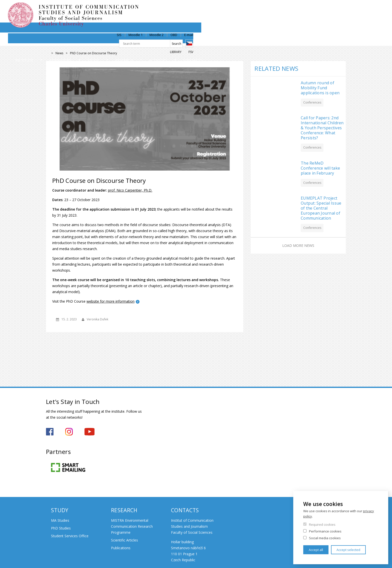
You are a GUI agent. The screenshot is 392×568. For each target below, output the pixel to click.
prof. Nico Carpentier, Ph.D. (130, 190)
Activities (275, 41)
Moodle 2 (309, 9)
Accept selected (348, 550)
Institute (62, 41)
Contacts (329, 41)
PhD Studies (61, 528)
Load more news (298, 245)
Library (328, 27)
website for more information (110, 301)
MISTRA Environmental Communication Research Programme (132, 526)
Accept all (316, 550)
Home (47, 53)
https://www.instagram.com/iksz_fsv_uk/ (69, 432)
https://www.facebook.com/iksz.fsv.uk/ (50, 432)
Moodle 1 (288, 9)
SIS (272, 9)
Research (221, 41)
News (59, 53)
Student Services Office (70, 536)
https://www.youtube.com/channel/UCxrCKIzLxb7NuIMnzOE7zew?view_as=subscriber (89, 432)
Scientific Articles (124, 540)
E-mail (341, 9)
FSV (344, 27)
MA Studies (60, 520)
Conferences (312, 102)
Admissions (118, 41)
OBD (327, 9)
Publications (121, 548)
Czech (342, 18)
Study (171, 41)
